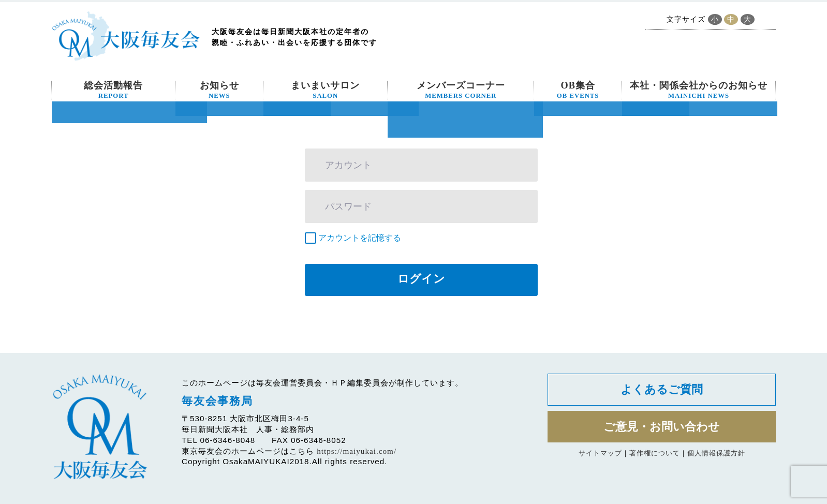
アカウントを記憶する (360, 238)
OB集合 (578, 90)
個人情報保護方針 (716, 455)
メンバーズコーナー (461, 90)
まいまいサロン (325, 90)
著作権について (655, 455)
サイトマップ (600, 455)
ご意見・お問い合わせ (662, 428)
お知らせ (219, 90)
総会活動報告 (113, 90)
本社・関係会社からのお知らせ (699, 90)
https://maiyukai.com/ (357, 451)
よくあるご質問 (662, 390)
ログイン (421, 279)
